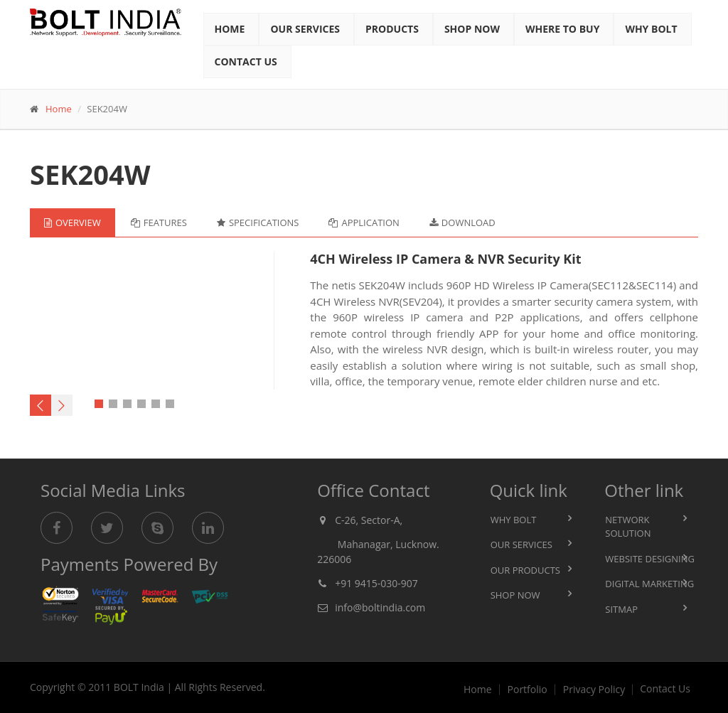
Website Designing (650, 559)
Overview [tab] (73, 223)
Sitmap (621, 609)
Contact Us (246, 61)
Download (462, 223)
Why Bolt (651, 29)
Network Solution (628, 527)
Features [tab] (159, 223)
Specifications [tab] (258, 223)
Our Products (525, 570)
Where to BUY (562, 29)
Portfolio (528, 690)
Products (392, 29)
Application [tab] (364, 223)
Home (230, 29)
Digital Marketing (649, 584)
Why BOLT (514, 520)
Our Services (305, 29)
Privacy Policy (594, 690)
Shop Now (472, 29)
